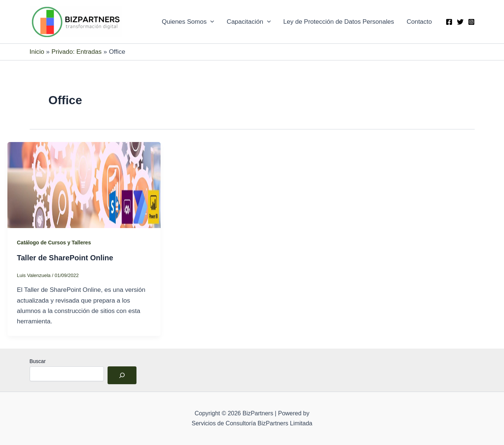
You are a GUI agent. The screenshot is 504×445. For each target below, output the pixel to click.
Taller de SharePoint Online (65, 258)
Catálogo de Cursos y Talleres (54, 243)
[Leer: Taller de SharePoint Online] (84, 184)
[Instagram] (471, 22)
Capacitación (248, 22)
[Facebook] (449, 22)
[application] (210, 22)
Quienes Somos (188, 22)
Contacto (419, 22)
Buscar (38, 361)
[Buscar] (122, 375)
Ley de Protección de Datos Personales (339, 22)
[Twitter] (460, 22)
